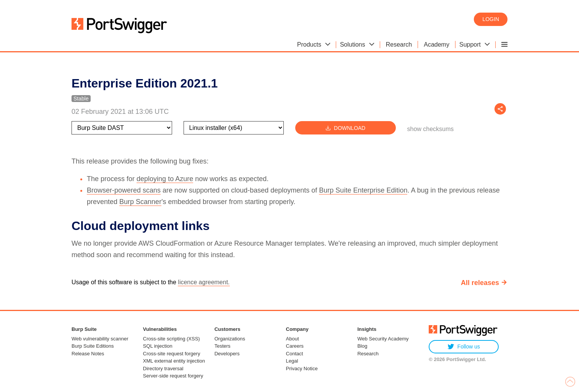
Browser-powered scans (124, 190)
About (293, 339)
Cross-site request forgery (172, 354)
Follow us (464, 347)
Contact (295, 354)
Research (368, 354)
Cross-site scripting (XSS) (172, 339)
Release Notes (88, 354)
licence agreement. (204, 282)
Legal (292, 361)
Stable (81, 99)
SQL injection (158, 346)
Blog (362, 346)
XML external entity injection (174, 361)
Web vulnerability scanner (100, 339)
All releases (480, 283)
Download (345, 128)
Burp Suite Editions (93, 346)
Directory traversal (163, 369)
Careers (295, 346)
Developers (227, 354)
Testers (223, 346)
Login (491, 19)
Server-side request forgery (173, 376)
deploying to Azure (165, 179)
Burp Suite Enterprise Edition (363, 190)
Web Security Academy (383, 339)
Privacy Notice (302, 369)
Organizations (230, 339)
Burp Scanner (140, 202)
